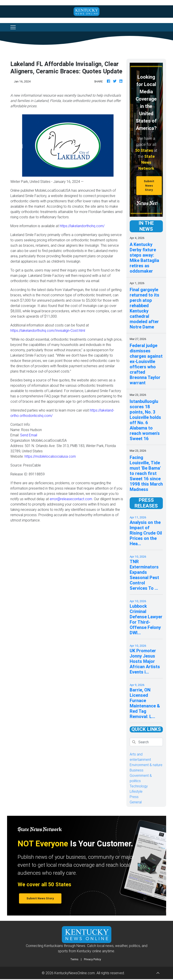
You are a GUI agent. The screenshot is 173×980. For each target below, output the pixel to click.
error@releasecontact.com (71, 499)
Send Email (29, 435)
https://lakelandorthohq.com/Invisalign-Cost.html (48, 330)
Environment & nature (146, 765)
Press (134, 797)
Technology (139, 786)
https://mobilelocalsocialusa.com (50, 456)
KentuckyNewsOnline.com (75, 973)
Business (137, 770)
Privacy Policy (92, 959)
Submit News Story (149, 185)
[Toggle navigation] (13, 27)
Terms (74, 959)
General (136, 802)
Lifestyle (136, 791)
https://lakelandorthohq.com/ (82, 226)
